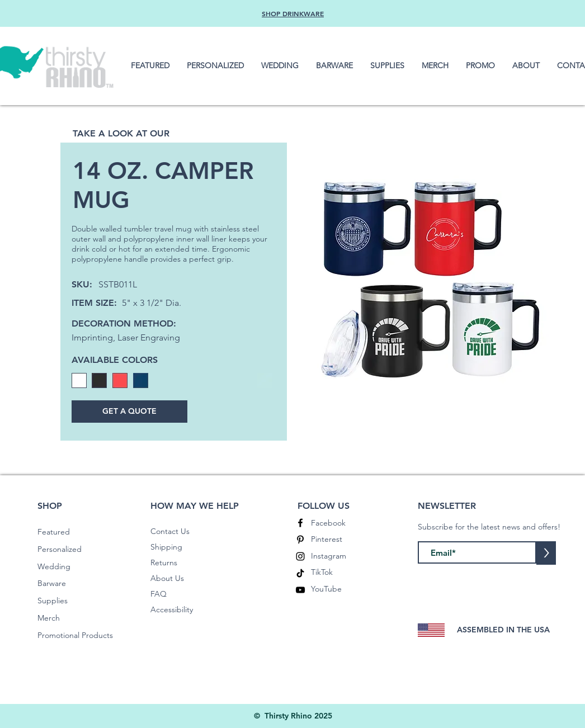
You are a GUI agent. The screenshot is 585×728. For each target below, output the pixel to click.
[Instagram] (300, 556)
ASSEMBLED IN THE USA (503, 630)
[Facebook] (300, 523)
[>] (546, 553)
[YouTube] (300, 590)
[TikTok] (300, 573)
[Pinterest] (300, 540)
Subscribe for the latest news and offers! (489, 527)
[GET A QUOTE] (129, 412)
